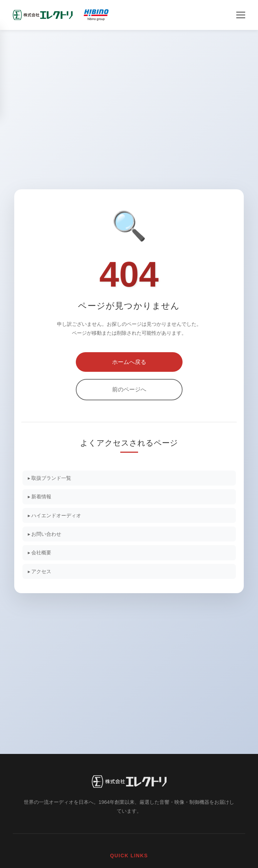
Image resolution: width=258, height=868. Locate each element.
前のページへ (129, 389)
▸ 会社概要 (40, 553)
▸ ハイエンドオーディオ (55, 515)
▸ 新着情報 (40, 497)
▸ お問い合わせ (45, 534)
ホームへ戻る (129, 362)
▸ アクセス (40, 571)
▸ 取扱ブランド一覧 (50, 478)
